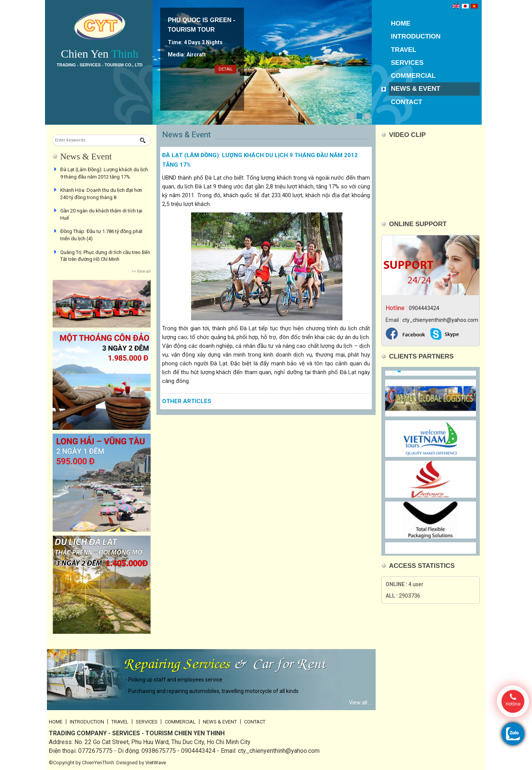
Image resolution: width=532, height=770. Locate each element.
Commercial (413, 76)
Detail (226, 69)
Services (407, 63)
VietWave (156, 763)
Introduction (416, 36)
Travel (404, 50)
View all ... (360, 702)
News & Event (415, 89)
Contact (407, 102)
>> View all (141, 271)
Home (401, 23)
